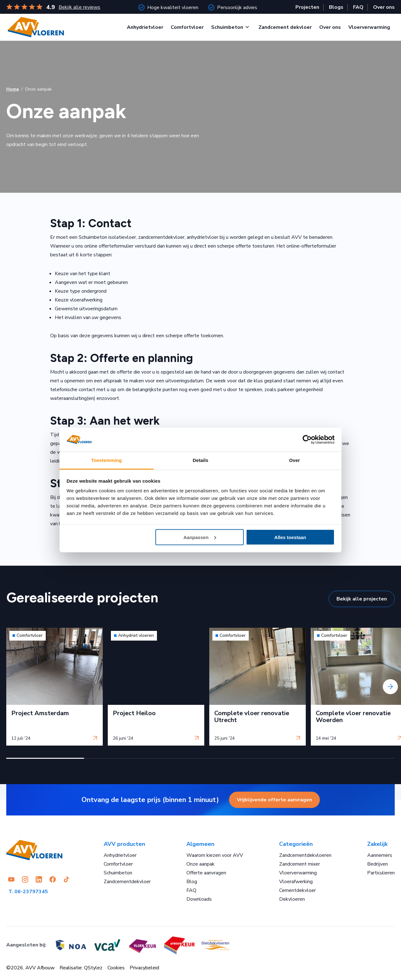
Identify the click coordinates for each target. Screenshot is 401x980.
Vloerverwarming (369, 27)
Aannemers (380, 855)
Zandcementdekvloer (127, 882)
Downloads (199, 899)
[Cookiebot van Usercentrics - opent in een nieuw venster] (307, 440)
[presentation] (390, 687)
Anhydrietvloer (145, 27)
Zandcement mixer (299, 864)
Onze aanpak (200, 864)
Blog (192, 882)
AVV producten (124, 844)
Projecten (307, 7)
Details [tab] (200, 460)
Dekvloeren (292, 899)
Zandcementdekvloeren (305, 855)
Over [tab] (295, 460)
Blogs (336, 7)
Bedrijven (378, 864)
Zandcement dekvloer (285, 27)
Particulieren (381, 873)
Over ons (384, 7)
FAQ (358, 7)
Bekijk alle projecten (362, 599)
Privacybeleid (144, 968)
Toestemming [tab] (107, 460)
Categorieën (296, 844)
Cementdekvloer (297, 890)
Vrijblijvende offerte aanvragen (274, 800)
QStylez (93, 968)
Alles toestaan (290, 537)
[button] (45, 758)
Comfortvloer (187, 27)
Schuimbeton (227, 27)
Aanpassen (200, 537)
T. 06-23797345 (28, 892)
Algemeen (200, 844)
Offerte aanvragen (206, 873)
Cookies (116, 968)
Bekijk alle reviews (79, 7)
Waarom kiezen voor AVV (215, 855)
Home (13, 89)
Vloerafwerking (296, 882)
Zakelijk (377, 844)
